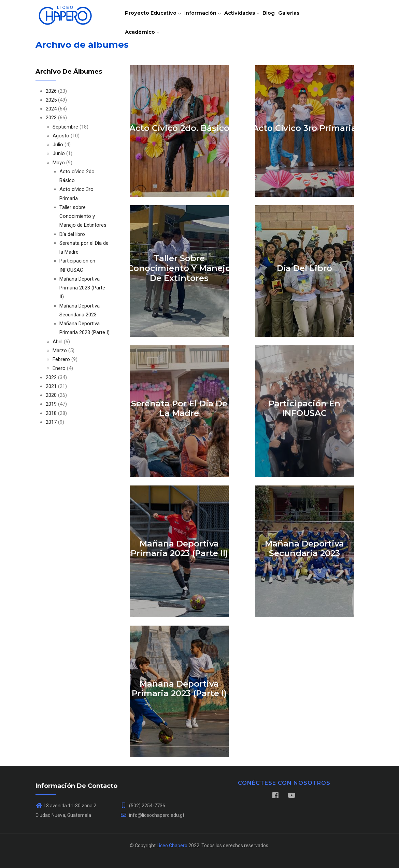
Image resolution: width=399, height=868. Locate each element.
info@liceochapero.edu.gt (152, 815)
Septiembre (65, 127)
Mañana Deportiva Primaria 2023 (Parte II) (82, 288)
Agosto (61, 136)
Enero (59, 368)
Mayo (59, 163)
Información (206, 18)
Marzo (60, 350)
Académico (144, 49)
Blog (277, 18)
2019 (51, 404)
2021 (51, 386)
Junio (59, 153)
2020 (51, 395)
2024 (51, 109)
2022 (51, 377)
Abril (58, 342)
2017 (51, 422)
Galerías (300, 18)
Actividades (248, 18)
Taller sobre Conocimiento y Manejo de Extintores (83, 216)
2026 (51, 91)
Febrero (61, 359)
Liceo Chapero (172, 845)
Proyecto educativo (154, 18)
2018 (51, 413)
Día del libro (72, 234)
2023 (51, 118)
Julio (58, 145)
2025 (51, 100)
